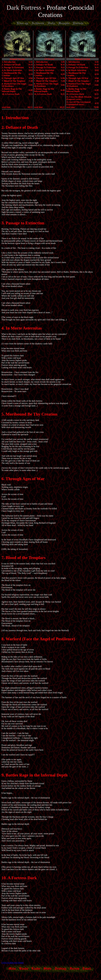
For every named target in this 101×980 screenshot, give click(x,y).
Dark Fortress (25, 7)
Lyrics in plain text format (12, 963)
